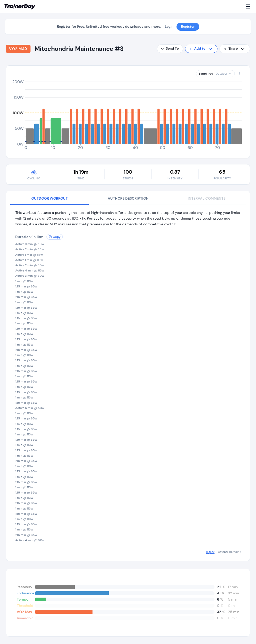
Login (169, 27)
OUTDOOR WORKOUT (49, 198)
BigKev (210, 552)
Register (188, 27)
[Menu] (249, 6)
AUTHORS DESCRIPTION (128, 198)
